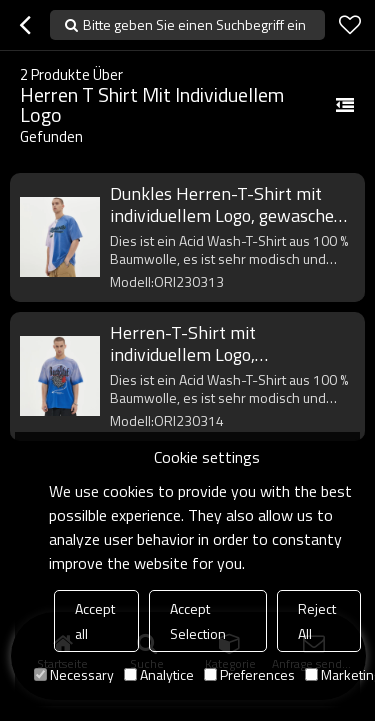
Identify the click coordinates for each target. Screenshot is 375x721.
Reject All (317, 621)
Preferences (249, 674)
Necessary (74, 674)
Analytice (159, 674)
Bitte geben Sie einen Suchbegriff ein (194, 24)
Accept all (95, 621)
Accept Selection (198, 621)
